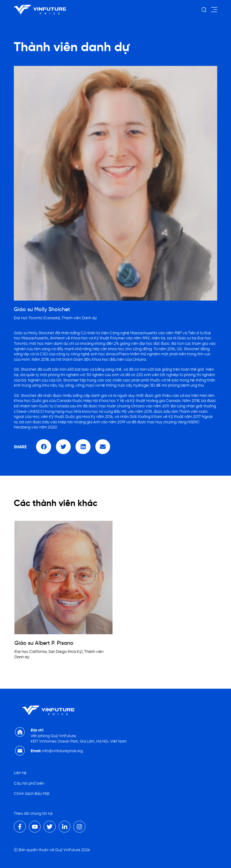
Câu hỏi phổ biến (29, 783)
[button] (44, 447)
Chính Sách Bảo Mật (32, 793)
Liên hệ (20, 772)
